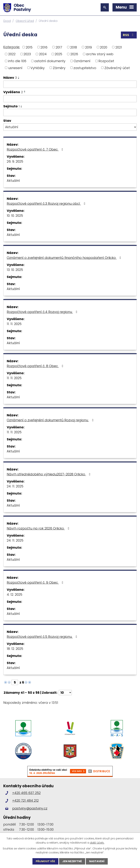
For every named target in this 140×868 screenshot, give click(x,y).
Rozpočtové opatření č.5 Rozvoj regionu (43, 637)
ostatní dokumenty (50, 61)
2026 (74, 54)
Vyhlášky (38, 68)
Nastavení (97, 861)
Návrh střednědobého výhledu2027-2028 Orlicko (49, 474)
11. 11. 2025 (14, 324)
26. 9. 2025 (15, 161)
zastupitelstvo (85, 68)
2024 (43, 54)
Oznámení (82, 61)
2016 (44, 47)
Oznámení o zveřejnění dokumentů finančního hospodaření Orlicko (65, 258)
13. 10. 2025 (15, 270)
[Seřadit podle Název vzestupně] (19, 77)
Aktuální (13, 181)
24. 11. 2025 (15, 486)
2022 (12, 54)
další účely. (97, 842)
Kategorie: (12, 47)
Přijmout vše (45, 861)
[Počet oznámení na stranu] (65, 693)
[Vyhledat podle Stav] (70, 127)
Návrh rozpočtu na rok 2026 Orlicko (39, 528)
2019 (89, 47)
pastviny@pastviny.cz (30, 808)
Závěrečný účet (117, 68)
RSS (129, 35)
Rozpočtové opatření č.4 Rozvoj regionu (43, 312)
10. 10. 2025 (15, 216)
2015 (29, 47)
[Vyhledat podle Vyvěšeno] (70, 99)
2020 (104, 47)
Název (10, 78)
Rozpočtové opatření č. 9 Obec (36, 582)
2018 (74, 47)
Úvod (7, 21)
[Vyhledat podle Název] (70, 84)
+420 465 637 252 (26, 793)
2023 (27, 54)
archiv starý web (100, 54)
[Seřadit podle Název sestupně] (19, 78)
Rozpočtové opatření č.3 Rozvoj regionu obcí (47, 204)
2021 (119, 47)
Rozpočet (106, 61)
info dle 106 (17, 61)
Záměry (59, 68)
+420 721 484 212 (25, 800)
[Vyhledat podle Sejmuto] (70, 112)
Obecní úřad (25, 21)
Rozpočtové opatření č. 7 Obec (36, 149)
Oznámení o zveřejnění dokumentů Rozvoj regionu (51, 420)
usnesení (15, 68)
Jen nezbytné (72, 861)
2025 (58, 54)
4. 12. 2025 (14, 594)
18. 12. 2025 (15, 649)
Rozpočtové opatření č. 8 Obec (36, 366)
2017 (59, 47)
